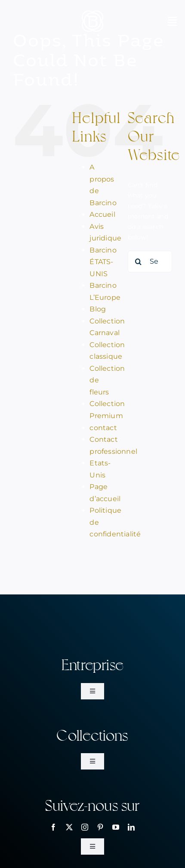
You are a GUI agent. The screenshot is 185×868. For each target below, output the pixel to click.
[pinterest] (100, 827)
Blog (98, 309)
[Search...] (150, 262)
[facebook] (53, 827)
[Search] (139, 262)
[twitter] (69, 827)
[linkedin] (131, 827)
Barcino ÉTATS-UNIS (103, 262)
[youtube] (116, 827)
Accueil (102, 214)
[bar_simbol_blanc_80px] (92, 13)
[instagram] (85, 827)
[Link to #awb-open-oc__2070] (172, 21)
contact (103, 428)
